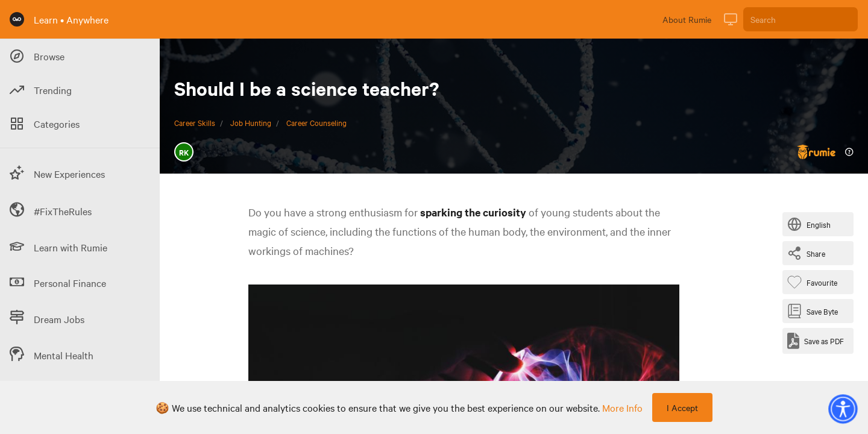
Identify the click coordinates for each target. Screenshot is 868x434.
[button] (843, 409)
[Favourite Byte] (815, 282)
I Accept (682, 407)
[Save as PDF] (816, 341)
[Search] (800, 19)
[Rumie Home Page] (17, 19)
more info (622, 407)
